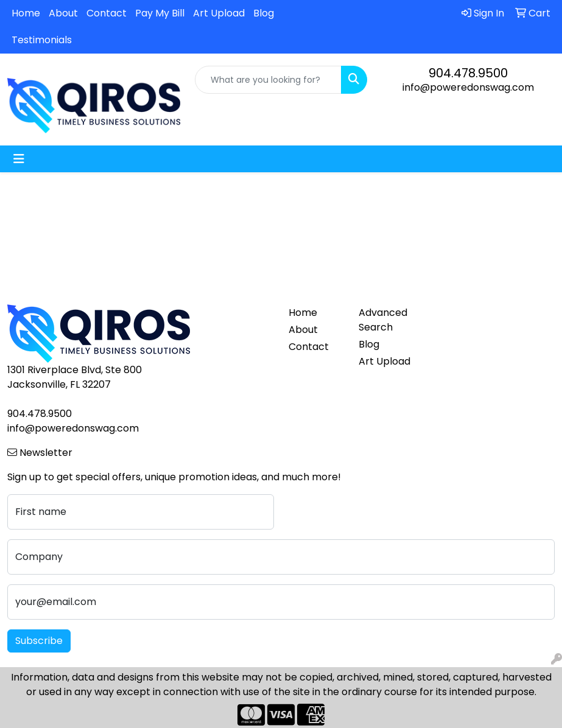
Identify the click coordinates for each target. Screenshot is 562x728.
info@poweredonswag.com (468, 87)
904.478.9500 (468, 73)
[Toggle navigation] (19, 159)
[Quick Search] (269, 80)
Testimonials (42, 40)
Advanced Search (383, 320)
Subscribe (39, 641)
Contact (107, 13)
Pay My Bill (160, 13)
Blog (264, 13)
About (63, 13)
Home (26, 13)
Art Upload (219, 13)
